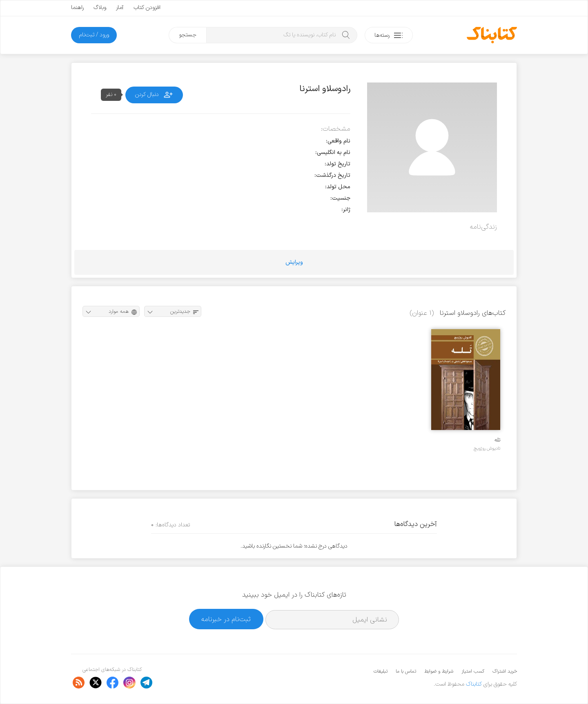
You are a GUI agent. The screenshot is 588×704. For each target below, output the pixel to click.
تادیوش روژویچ (487, 448)
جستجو (188, 35)
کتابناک (474, 684)
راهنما (77, 8)
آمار (120, 8)
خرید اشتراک (505, 671)
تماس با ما (406, 671)
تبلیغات (381, 671)
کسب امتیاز (473, 671)
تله (497, 440)
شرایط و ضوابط (439, 671)
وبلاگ (100, 8)
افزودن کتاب (147, 8)
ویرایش (294, 262)
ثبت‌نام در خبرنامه (226, 619)
